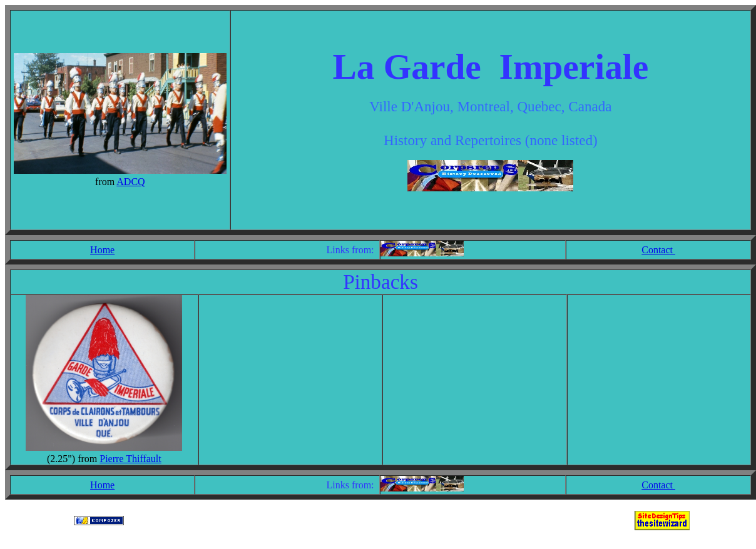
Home (102, 250)
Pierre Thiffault (130, 459)
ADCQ (130, 182)
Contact (658, 250)
